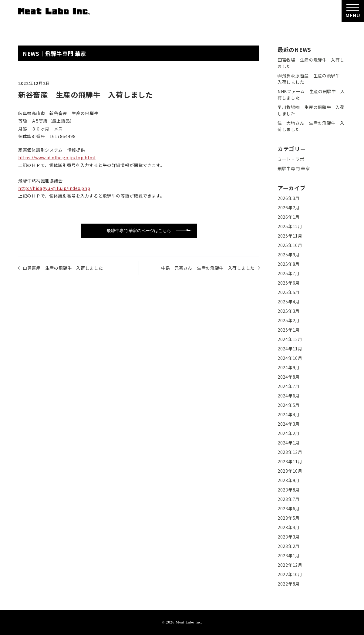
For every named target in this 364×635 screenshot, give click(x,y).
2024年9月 (289, 367)
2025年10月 (290, 245)
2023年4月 (289, 527)
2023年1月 (289, 556)
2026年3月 (289, 198)
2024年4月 (289, 414)
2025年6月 (289, 283)
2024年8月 (289, 377)
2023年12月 (290, 452)
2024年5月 (289, 405)
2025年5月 (289, 292)
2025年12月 (290, 226)
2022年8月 (289, 584)
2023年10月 (290, 471)
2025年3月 (289, 311)
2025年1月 (289, 330)
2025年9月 (289, 255)
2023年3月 (289, 537)
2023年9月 (289, 480)
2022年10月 (290, 574)
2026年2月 (289, 208)
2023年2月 (289, 546)
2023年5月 (289, 518)
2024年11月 (290, 349)
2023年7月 (289, 499)
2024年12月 (290, 339)
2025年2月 (289, 320)
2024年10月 (290, 358)
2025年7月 (289, 273)
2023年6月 (289, 508)
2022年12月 (290, 565)
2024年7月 (289, 386)
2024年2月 (289, 433)
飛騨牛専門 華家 (66, 53)
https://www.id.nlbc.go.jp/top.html (57, 157)
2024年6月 (289, 396)
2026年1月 (289, 217)
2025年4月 (289, 302)
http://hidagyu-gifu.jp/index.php (54, 188)
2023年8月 (289, 490)
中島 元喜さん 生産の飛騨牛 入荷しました (208, 268)
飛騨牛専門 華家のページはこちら (139, 231)
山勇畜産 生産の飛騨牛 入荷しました (63, 268)
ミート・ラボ (291, 159)
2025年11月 (290, 236)
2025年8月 (289, 264)
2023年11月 (290, 461)
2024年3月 (289, 424)
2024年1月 (289, 443)
